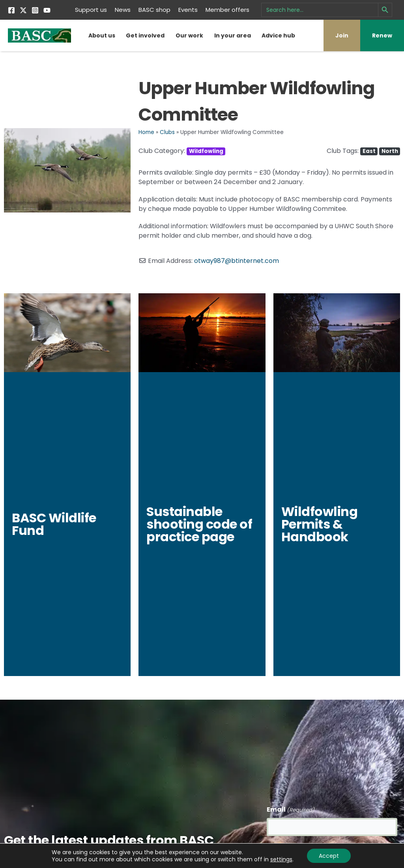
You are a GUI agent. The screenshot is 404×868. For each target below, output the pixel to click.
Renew (382, 35)
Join (342, 35)
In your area (233, 35)
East (369, 151)
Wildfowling (206, 151)
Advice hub (278, 35)
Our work (189, 35)
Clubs (167, 132)
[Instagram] (35, 10)
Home (146, 132)
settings (281, 859)
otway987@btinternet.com (237, 261)
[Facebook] (11, 10)
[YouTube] (47, 10)
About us (102, 35)
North (390, 151)
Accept (329, 856)
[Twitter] (23, 10)
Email (291, 809)
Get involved (145, 35)
